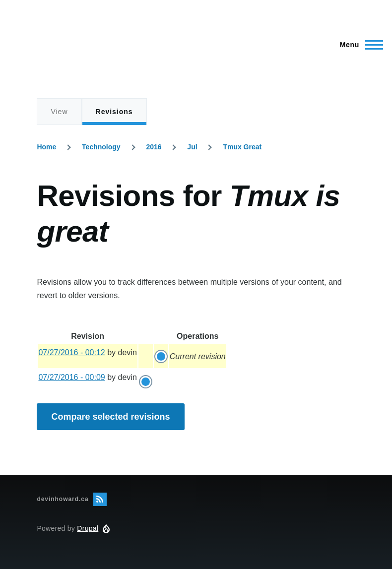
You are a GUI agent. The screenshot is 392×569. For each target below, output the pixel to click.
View (59, 112)
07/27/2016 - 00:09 (71, 377)
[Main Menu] (359, 45)
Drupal (88, 528)
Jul (192, 147)
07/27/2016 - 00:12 (71, 352)
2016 (154, 147)
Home (46, 147)
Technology (101, 147)
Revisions (114, 117)
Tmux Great (242, 147)
